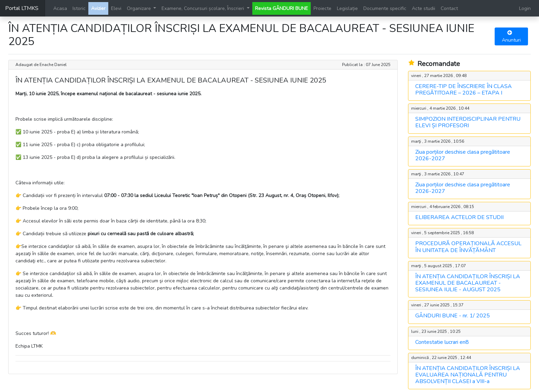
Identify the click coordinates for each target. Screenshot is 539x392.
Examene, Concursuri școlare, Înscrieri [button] (203, 8)
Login (525, 8)
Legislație (347, 8)
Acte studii (423, 8)
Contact (449, 8)
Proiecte (322, 8)
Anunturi (511, 37)
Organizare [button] (140, 8)
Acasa (60, 8)
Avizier (98, 8)
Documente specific (385, 8)
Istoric (79, 8)
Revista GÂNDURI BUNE (282, 8)
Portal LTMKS (22, 8)
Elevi (116, 8)
